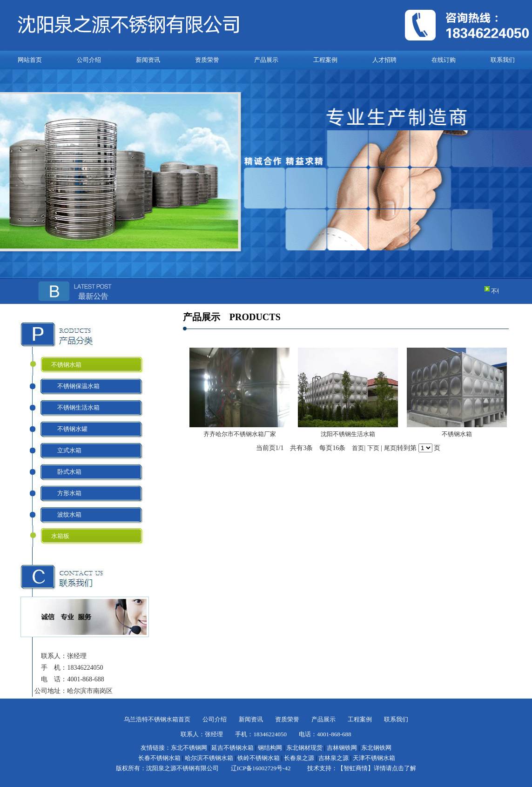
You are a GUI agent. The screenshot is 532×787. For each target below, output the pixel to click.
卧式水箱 (66, 472)
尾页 (390, 448)
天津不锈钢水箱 (374, 758)
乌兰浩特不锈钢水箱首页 (157, 719)
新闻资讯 (148, 60)
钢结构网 (270, 748)
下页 (373, 448)
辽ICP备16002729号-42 (261, 768)
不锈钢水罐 (69, 429)
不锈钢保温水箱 (75, 386)
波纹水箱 (66, 515)
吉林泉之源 (333, 758)
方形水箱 (66, 493)
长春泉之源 (299, 758)
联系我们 (503, 60)
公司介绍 (89, 60)
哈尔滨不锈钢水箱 (209, 758)
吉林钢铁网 (342, 748)
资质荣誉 (207, 60)
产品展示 (266, 60)
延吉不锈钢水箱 (232, 748)
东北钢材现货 (304, 748)
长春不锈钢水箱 (159, 758)
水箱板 (60, 536)
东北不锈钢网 (189, 748)
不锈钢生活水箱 (75, 407)
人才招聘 (384, 60)
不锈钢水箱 (66, 365)
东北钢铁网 (376, 748)
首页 (358, 448)
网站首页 (30, 60)
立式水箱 (66, 450)
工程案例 (325, 60)
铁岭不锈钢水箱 (259, 758)
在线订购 (444, 60)
